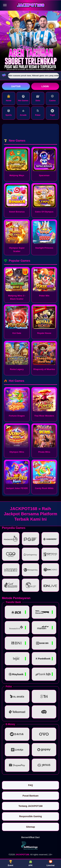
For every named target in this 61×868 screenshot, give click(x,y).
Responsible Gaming (30, 816)
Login (45, 86)
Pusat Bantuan (30, 796)
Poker (38, 113)
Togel (52, 113)
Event (10, 863)
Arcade (23, 113)
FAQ (30, 785)
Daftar (16, 86)
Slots (38, 98)
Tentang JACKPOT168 (31, 806)
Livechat (51, 863)
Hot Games (23, 98)
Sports (9, 113)
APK (30, 863)
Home (9, 98)
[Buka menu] (5, 5)
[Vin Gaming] (31, 845)
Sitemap (30, 827)
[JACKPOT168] (31, 5)
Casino (52, 98)
